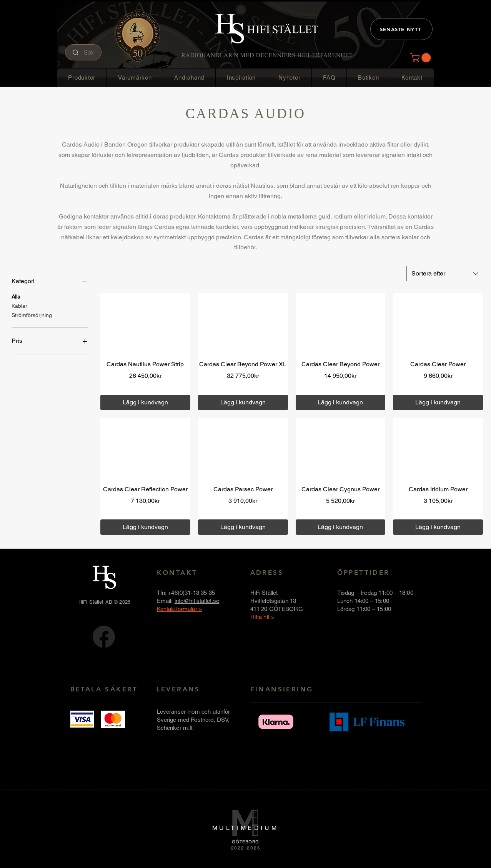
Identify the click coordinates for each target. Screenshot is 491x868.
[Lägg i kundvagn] (145, 402)
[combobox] (445, 274)
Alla (16, 296)
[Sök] (83, 52)
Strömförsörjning (32, 315)
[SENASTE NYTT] (401, 29)
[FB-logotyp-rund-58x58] (104, 637)
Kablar (19, 305)
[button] (422, 58)
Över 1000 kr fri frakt (159, 387)
